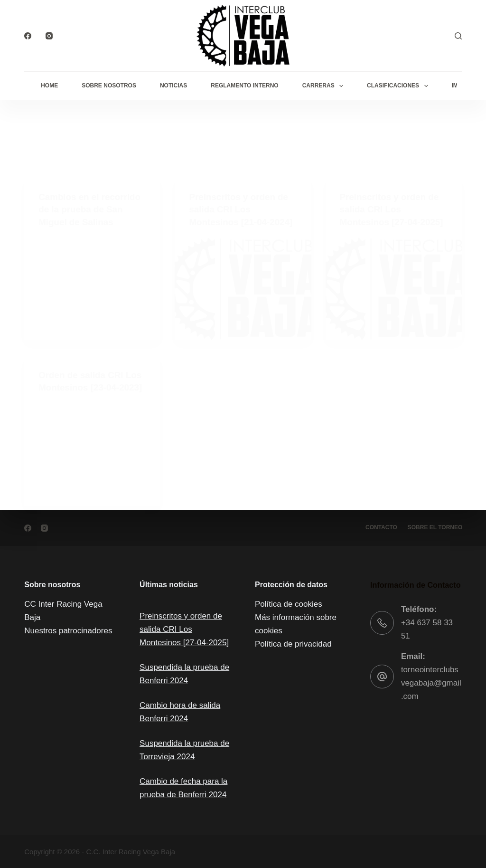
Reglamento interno (244, 86)
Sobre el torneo (434, 527)
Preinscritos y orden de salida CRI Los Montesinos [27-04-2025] (184, 629)
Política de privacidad (293, 644)
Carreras (325, 86)
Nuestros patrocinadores (68, 631)
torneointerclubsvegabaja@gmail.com (431, 683)
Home (49, 86)
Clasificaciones (399, 86)
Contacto (379, 527)
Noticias (173, 86)
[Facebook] (28, 36)
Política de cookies (289, 604)
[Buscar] (458, 36)
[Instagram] (49, 36)
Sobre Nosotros (109, 86)
